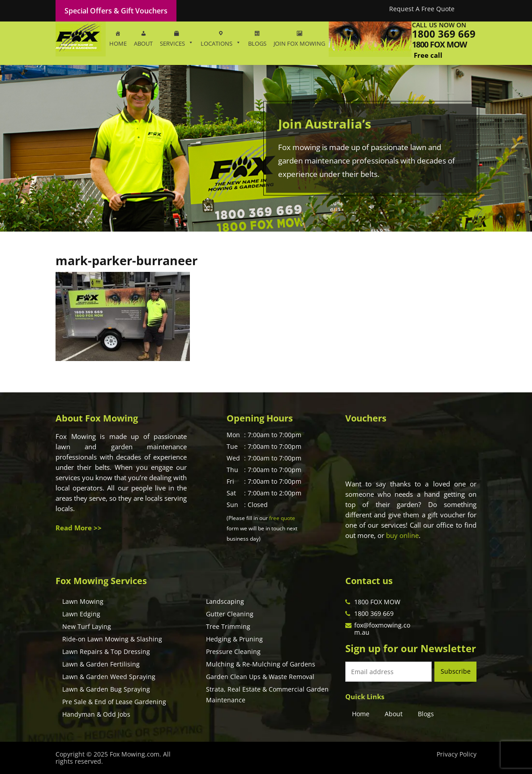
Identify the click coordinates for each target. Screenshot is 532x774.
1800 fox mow (439, 44)
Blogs (426, 714)
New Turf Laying (87, 626)
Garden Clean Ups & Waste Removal (260, 677)
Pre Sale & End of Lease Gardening (114, 702)
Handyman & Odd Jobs (96, 714)
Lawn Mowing (83, 601)
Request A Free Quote (422, 9)
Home (361, 714)
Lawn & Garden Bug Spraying (106, 689)
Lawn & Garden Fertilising (101, 664)
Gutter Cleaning (230, 614)
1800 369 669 (444, 34)
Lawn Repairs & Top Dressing (106, 651)
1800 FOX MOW (377, 602)
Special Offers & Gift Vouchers (116, 11)
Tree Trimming (228, 626)
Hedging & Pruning (234, 639)
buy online (402, 535)
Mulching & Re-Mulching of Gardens (261, 664)
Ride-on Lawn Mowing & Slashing (112, 639)
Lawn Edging (81, 614)
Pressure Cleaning (233, 651)
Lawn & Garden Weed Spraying (109, 677)
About (394, 714)
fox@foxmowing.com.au (382, 629)
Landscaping (225, 601)
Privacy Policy (457, 754)
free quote (282, 518)
